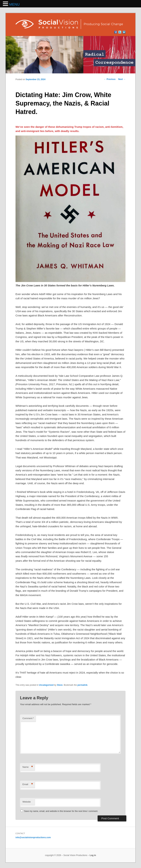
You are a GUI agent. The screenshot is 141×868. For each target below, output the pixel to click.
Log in (93, 855)
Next (122, 79)
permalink (82, 685)
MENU (14, 4)
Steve (60, 685)
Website (27, 802)
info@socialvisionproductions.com (33, 837)
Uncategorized (46, 685)
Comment (28, 718)
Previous (110, 79)
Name (28, 767)
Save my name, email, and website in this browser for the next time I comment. (61, 811)
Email (28, 784)
